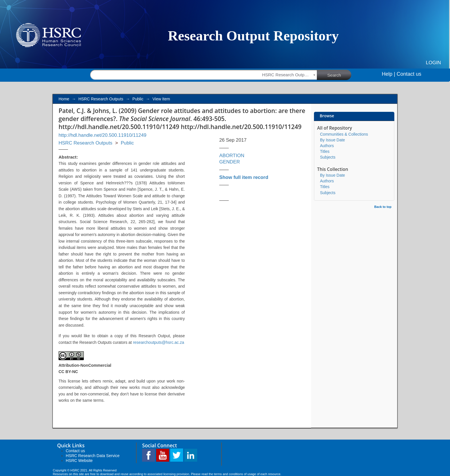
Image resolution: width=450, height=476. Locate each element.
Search (340, 75)
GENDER (230, 162)
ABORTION (232, 156)
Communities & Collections (344, 134)
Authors (327, 146)
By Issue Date (332, 140)
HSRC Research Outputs (101, 99)
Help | (388, 74)
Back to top (383, 207)
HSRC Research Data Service (93, 456)
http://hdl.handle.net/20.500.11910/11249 (102, 135)
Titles (325, 151)
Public (138, 99)
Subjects (328, 157)
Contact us (409, 74)
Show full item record (244, 177)
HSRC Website (79, 461)
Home (64, 99)
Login (433, 63)
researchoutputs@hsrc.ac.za (158, 342)
